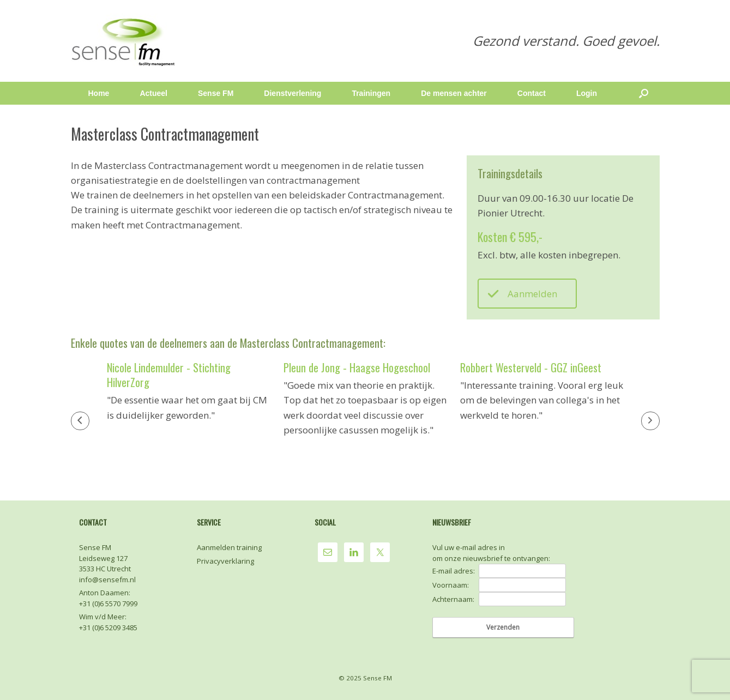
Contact (532, 93)
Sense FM (216, 93)
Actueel (153, 93)
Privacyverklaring (225, 561)
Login (587, 93)
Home (99, 93)
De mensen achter (454, 93)
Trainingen (371, 93)
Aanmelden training (229, 547)
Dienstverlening (292, 93)
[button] (80, 421)
